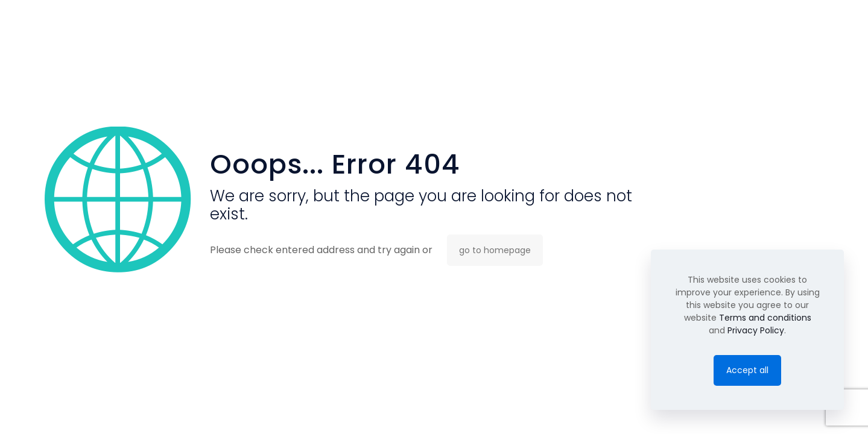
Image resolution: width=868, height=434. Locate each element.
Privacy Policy (756, 330)
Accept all (747, 370)
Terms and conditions (765, 318)
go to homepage (495, 250)
